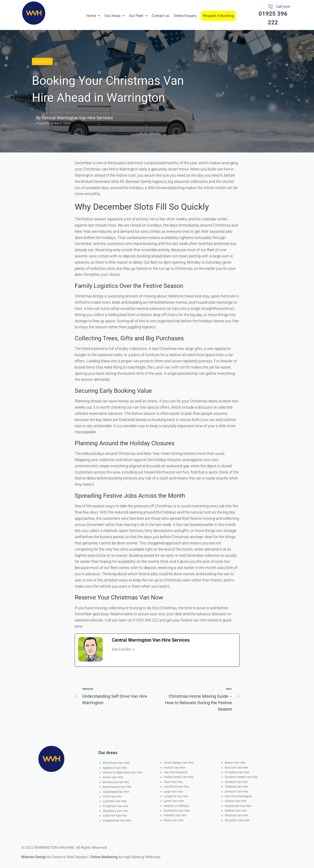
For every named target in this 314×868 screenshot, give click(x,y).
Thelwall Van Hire (236, 787)
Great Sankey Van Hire (179, 763)
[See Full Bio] (134, 649)
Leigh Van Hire (173, 792)
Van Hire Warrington (238, 796)
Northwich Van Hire (177, 811)
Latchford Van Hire (176, 787)
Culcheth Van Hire (115, 801)
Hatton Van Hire (174, 768)
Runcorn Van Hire (236, 768)
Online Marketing (104, 857)
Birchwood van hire (173, 472)
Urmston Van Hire (237, 792)
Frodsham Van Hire (116, 806)
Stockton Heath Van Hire (241, 777)
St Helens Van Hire (237, 772)
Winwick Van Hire (236, 815)
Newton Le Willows (176, 806)
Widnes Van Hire (236, 811)
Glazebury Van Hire (115, 811)
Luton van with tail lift (172, 367)
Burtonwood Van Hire (117, 787)
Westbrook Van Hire (238, 806)
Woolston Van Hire (237, 820)
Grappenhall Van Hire (117, 820)
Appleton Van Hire (115, 768)
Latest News (42, 61)
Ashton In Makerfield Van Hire (122, 772)
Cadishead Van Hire (116, 792)
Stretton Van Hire (236, 782)
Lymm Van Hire (174, 801)
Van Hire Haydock (176, 772)
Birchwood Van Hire (116, 782)
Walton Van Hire (236, 801)
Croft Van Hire (112, 796)
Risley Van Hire (174, 820)
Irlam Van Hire (173, 782)
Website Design (34, 857)
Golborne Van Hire (115, 816)
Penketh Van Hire (175, 815)
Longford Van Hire (176, 796)
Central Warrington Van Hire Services (77, 118)
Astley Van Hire (113, 777)
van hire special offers (151, 407)
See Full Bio (121, 649)
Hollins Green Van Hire (179, 777)
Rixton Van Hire (235, 763)
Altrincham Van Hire (116, 763)
